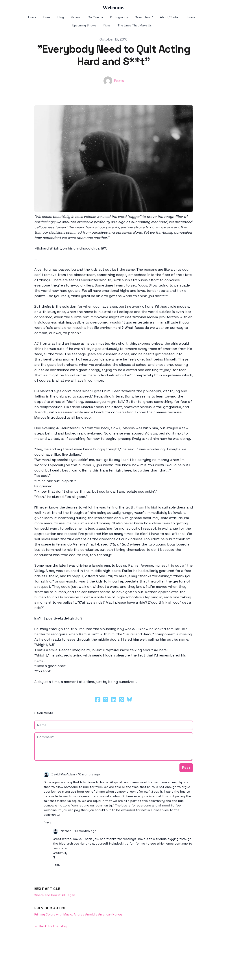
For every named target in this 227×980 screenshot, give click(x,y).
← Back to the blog (51, 926)
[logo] (113, 7)
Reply (47, 822)
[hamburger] (14, 7)
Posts (119, 81)
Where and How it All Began (55, 895)
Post (186, 768)
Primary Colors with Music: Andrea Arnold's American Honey (78, 914)
